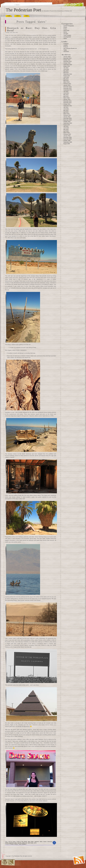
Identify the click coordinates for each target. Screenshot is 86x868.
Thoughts (66, 34)
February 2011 (67, 115)
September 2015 (68, 65)
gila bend (11, 843)
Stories (16, 844)
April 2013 (66, 80)
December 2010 (67, 118)
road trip (19, 843)
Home (9, 16)
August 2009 (67, 144)
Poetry (65, 29)
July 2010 (66, 126)
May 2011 (66, 111)
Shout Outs (66, 31)
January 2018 (67, 57)
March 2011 (66, 114)
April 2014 (66, 73)
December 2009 (67, 137)
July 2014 (66, 68)
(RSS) (74, 857)
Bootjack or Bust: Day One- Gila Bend (32, 29)
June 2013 (66, 77)
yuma (35, 843)
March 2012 (66, 98)
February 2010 (67, 134)
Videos (65, 38)
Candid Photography (69, 26)
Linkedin (66, 45)
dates (41, 842)
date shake (31, 842)
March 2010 (66, 133)
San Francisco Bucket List (70, 48)
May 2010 (66, 130)
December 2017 (67, 58)
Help (27, 16)
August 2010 (67, 125)
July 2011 (66, 107)
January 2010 (67, 136)
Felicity (7, 843)
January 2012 (67, 99)
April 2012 (66, 96)
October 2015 (67, 63)
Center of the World (22, 842)
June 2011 (66, 109)
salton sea (25, 843)
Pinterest (66, 47)
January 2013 (67, 85)
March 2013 (66, 82)
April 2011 (66, 112)
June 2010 (66, 128)
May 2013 (66, 79)
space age (30, 843)
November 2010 (67, 120)
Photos (12, 844)
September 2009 (68, 142)
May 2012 (66, 95)
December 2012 (67, 87)
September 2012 (68, 90)
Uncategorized (67, 37)
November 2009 (67, 139)
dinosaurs (50, 842)
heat (15, 843)
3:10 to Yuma (12, 842)
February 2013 (67, 84)
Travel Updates (22, 844)
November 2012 (67, 88)
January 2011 (67, 117)
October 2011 (67, 104)
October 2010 (67, 122)
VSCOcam (66, 52)
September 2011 (68, 106)
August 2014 (67, 66)
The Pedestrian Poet (23, 10)
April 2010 (66, 131)
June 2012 (66, 93)
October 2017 (67, 60)
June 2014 (66, 69)
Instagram (66, 44)
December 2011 (67, 101)
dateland (37, 842)
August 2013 (67, 76)
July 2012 (66, 92)
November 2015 (67, 62)
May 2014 (66, 71)
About (18, 16)
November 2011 (67, 103)
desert (45, 842)
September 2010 (68, 123)
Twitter (65, 50)
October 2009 (67, 141)
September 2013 (68, 74)
